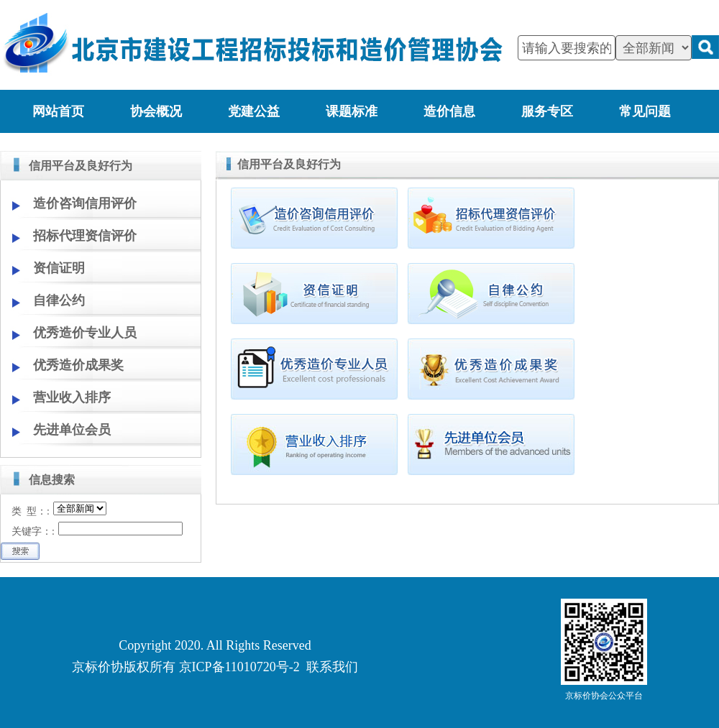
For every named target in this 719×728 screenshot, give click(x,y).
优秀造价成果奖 (78, 365)
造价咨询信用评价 (85, 203)
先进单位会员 (72, 430)
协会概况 (156, 111)
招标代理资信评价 (85, 236)
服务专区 (547, 111)
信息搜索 (52, 480)
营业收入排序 (72, 397)
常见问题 (645, 111)
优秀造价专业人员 (85, 333)
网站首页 (58, 111)
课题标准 (352, 111)
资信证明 (59, 268)
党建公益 (254, 111)
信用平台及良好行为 (81, 166)
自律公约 (59, 300)
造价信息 (449, 111)
